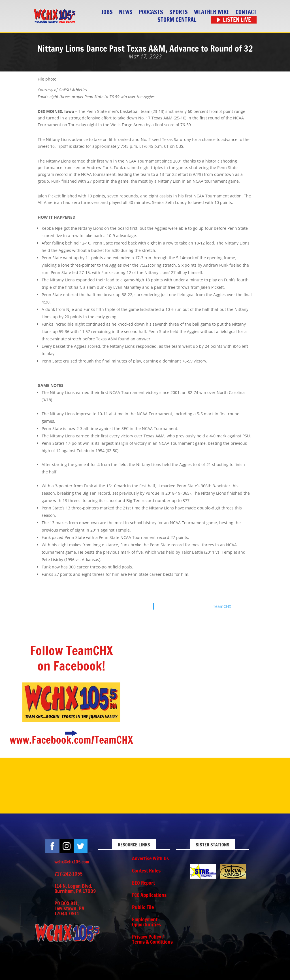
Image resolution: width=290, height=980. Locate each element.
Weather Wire (212, 12)
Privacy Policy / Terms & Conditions (152, 939)
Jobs (107, 12)
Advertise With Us (150, 858)
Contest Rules (146, 871)
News (126, 12)
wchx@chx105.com (72, 862)
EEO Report (143, 883)
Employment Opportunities (146, 922)
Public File (143, 907)
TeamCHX (222, 606)
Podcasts (151, 12)
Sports (179, 12)
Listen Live (237, 20)
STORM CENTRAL (177, 20)
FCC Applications (149, 895)
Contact (246, 12)
